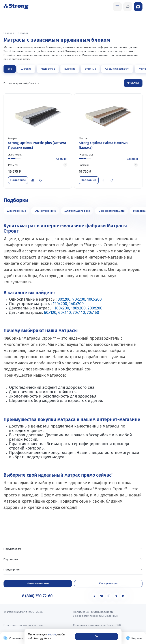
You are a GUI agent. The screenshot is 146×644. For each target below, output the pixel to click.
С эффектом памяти (112, 211)
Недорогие (48, 68)
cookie (52, 635)
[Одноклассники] (94, 596)
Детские (26, 68)
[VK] (102, 596)
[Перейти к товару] (38, 141)
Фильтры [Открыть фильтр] (133, 83)
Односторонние (45, 211)
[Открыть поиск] (117, 7)
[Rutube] (124, 596)
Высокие (70, 68)
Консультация (108, 583)
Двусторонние (17, 211)
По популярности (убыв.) (20, 83)
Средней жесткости (117, 68)
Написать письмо (38, 583)
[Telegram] (116, 596)
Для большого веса (77, 211)
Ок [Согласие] (96, 636)
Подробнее (18, 180)
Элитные (90, 68)
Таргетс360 (114, 625)
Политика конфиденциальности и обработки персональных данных (95, 614)
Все (10, 68)
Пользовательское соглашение (23, 625)
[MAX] (109, 596)
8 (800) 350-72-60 (37, 596)
